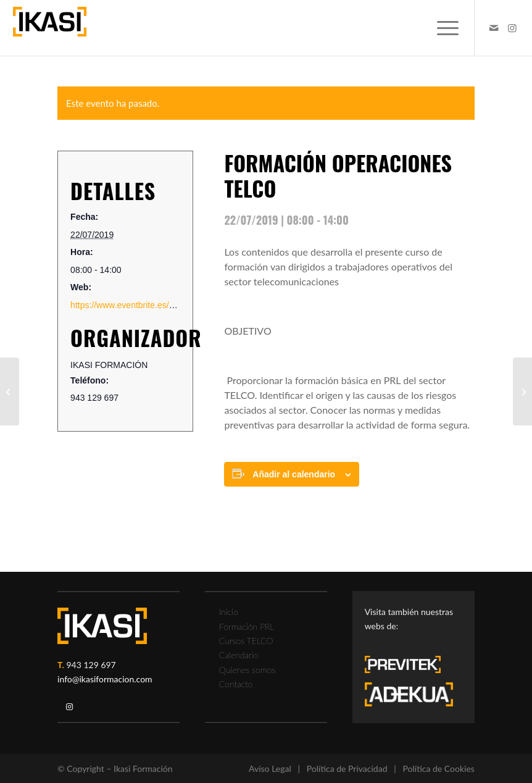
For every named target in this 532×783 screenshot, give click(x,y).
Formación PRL (247, 626)
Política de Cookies (439, 768)
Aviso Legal (270, 768)
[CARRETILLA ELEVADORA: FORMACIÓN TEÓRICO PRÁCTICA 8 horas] (10, 392)
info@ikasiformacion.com (105, 679)
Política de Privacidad (347, 768)
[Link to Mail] (494, 28)
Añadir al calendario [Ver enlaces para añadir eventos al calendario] (294, 474)
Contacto (236, 684)
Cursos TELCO (246, 641)
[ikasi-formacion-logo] (50, 28)
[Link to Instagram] (512, 28)
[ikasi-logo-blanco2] (102, 626)
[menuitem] (442, 28)
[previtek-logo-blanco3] (409, 668)
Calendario (239, 655)
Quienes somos (247, 670)
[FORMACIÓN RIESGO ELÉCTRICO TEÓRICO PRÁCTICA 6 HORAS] (522, 392)
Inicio (229, 612)
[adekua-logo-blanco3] (409, 694)
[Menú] (442, 28)
